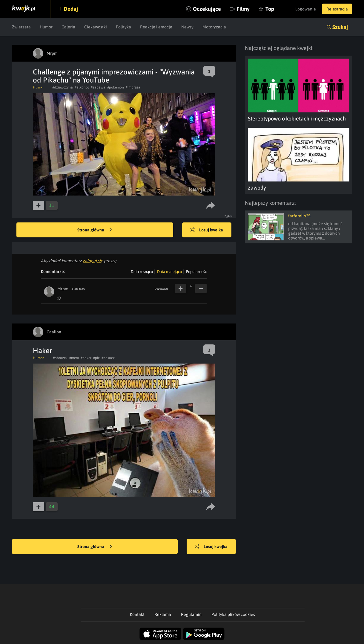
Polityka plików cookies (233, 614)
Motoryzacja (214, 27)
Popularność (196, 272)
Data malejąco (169, 272)
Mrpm (63, 289)
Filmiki (38, 87)
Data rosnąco (142, 272)
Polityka (123, 27)
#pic (96, 358)
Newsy (187, 27)
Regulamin (191, 614)
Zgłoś (229, 216)
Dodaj (71, 9)
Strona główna (95, 230)
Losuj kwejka (207, 230)
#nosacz (108, 358)
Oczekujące (207, 9)
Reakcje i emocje (156, 27)
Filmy (243, 9)
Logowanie (306, 9)
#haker (86, 358)
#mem (74, 358)
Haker (43, 351)
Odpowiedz (161, 289)
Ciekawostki (96, 27)
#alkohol (82, 87)
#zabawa (98, 87)
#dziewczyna (63, 87)
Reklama (163, 614)
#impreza (133, 87)
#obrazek (60, 358)
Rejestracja (337, 9)
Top (270, 9)
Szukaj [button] (340, 27)
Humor (46, 27)
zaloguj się (93, 261)
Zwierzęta (21, 27)
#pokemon (116, 87)
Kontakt (137, 614)
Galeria (68, 27)
